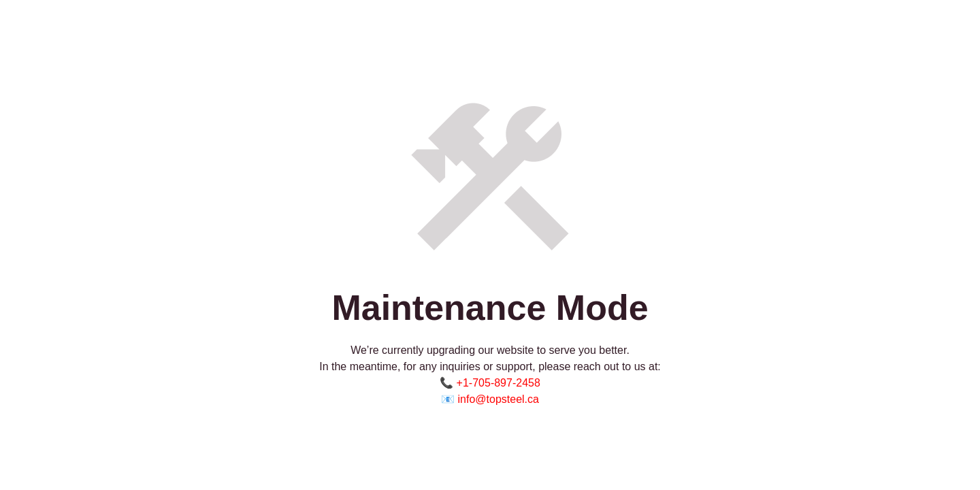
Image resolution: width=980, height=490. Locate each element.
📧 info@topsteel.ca (490, 399)
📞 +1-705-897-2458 (490, 383)
